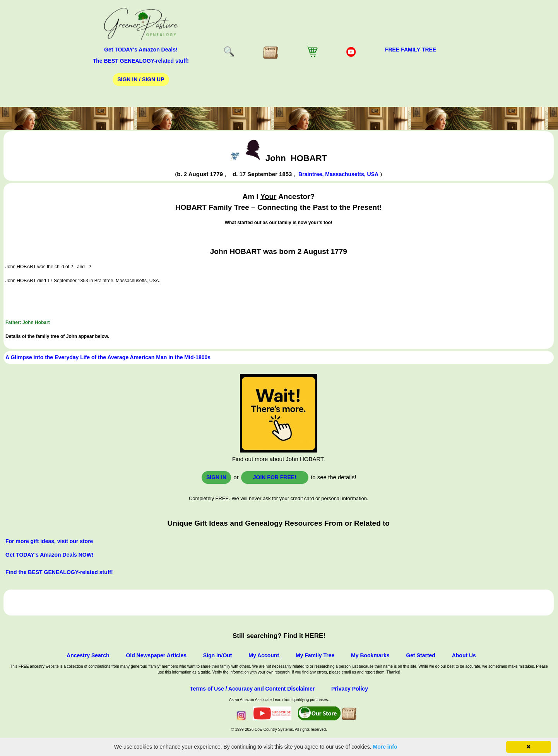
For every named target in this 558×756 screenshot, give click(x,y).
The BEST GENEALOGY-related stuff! (141, 61)
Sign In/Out (218, 655)
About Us (464, 655)
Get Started (420, 655)
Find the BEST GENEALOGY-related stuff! (59, 572)
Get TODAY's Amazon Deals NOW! (50, 555)
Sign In (216, 477)
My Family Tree (315, 655)
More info (385, 747)
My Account (264, 655)
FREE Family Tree (411, 50)
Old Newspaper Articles (156, 655)
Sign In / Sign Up (141, 79)
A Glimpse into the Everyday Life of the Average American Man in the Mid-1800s (108, 357)
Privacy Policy (350, 689)
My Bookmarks (370, 655)
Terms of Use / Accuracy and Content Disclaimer (252, 689)
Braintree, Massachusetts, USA (338, 174)
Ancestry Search (88, 655)
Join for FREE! (275, 477)
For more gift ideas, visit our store (49, 541)
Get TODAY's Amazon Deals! (141, 50)
